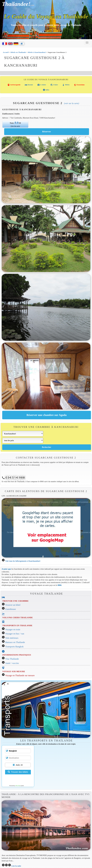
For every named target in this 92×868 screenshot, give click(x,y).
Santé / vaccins (12, 663)
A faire (54, 85)
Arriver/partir (14, 85)
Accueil (6, 52)
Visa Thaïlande (12, 659)
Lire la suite (16, 866)
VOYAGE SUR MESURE (14, 671)
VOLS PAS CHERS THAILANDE (18, 618)
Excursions (79, 85)
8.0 (17, 123)
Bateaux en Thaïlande (15, 642)
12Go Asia (18, 786)
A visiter (42, 85)
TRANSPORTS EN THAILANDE (17, 626)
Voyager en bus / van (15, 634)
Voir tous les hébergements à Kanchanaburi (23, 561)
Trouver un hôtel (13, 605)
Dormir (29, 85)
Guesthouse (11, 609)
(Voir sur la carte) (72, 103)
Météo (66, 85)
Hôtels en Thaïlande (18, 52)
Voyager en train (13, 629)
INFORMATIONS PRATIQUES (17, 655)
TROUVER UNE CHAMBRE (15, 601)
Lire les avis (15, 126)
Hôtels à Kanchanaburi (37, 52)
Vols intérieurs (12, 638)
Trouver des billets (18, 772)
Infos (46, 90)
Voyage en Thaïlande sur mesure (20, 675)
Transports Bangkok (14, 647)
